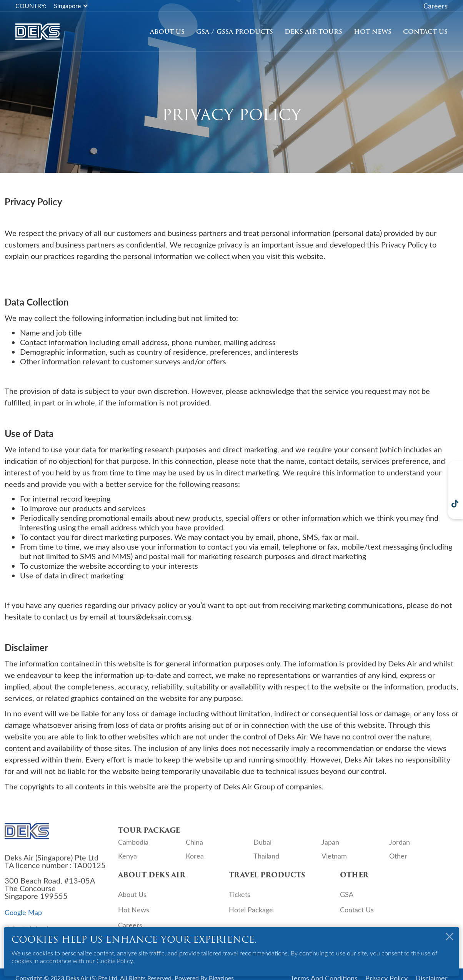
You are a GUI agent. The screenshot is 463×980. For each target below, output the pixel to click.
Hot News (373, 32)
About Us (167, 32)
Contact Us (425, 32)
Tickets (240, 899)
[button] (75, 6)
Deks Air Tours (313, 32)
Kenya (127, 860)
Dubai (262, 847)
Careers (436, 6)
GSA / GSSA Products (235, 32)
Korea (195, 860)
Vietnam (334, 860)
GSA (347, 899)
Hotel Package (251, 914)
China (194, 847)
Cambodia (133, 847)
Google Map (23, 917)
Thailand (266, 860)
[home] (37, 32)
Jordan (400, 847)
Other (398, 860)
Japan (330, 847)
